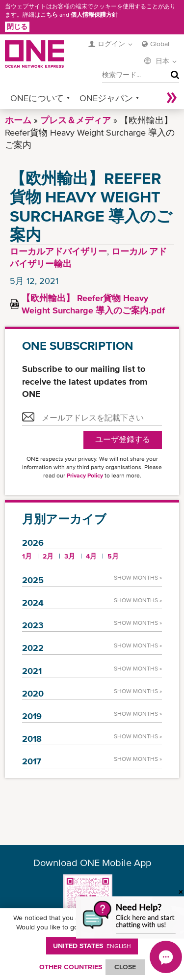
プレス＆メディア (76, 120)
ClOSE (125, 967)
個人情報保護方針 (94, 15)
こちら (49, 15)
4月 (91, 556)
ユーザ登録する (123, 439)
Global (160, 44)
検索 (173, 75)
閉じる (17, 27)
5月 (113, 556)
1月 (27, 556)
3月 (70, 556)
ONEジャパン (106, 98)
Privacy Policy (85, 476)
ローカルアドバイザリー (58, 251)
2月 (48, 556)
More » (172, 98)
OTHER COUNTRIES (71, 967)
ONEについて (37, 98)
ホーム (18, 120)
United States (92, 946)
